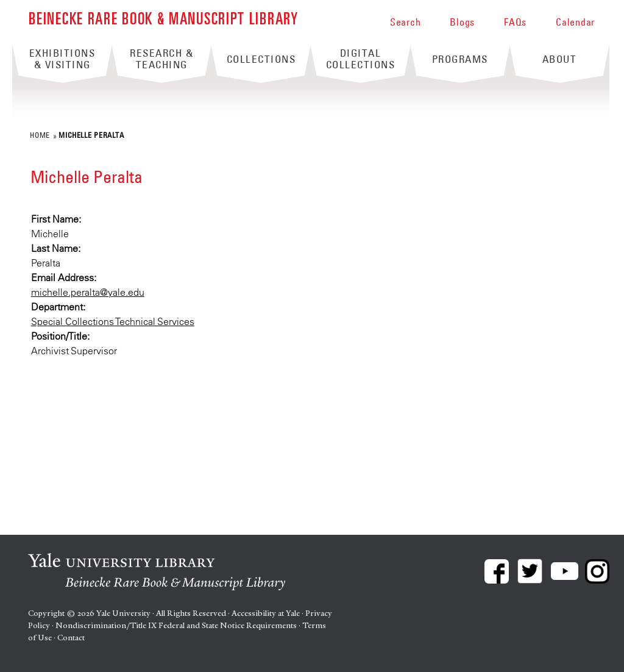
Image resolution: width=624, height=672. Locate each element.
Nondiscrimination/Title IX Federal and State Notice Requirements (176, 625)
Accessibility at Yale (266, 613)
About (560, 59)
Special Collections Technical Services (113, 321)
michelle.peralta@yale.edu (88, 292)
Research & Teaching (161, 59)
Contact (71, 638)
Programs (460, 59)
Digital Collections (361, 59)
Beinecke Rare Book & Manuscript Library (163, 17)
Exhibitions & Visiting (62, 59)
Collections (261, 59)
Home (40, 135)
